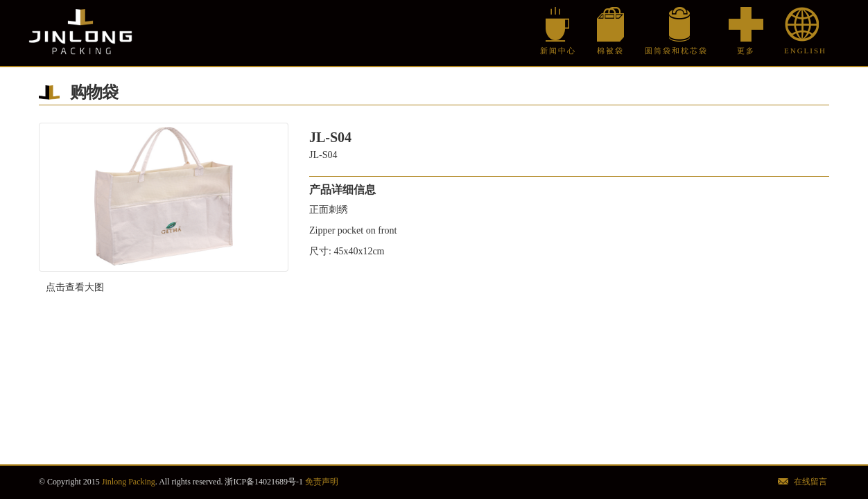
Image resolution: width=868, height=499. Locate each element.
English (801, 51)
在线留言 (810, 482)
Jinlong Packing (80, 33)
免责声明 (322, 482)
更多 (746, 51)
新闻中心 (558, 51)
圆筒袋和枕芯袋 (676, 51)
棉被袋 (610, 51)
